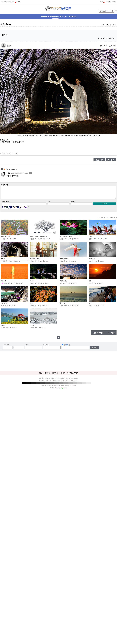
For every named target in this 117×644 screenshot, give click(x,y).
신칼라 (9, 45)
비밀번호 (73, 203)
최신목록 (112, 160)
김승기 (32, 285)
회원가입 (108, 2)
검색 (112, 11)
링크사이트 (103, 11)
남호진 (9, 173)
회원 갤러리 (113, 25)
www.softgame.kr (62, 390)
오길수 (3, 330)
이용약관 (62, 375)
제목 (64, 347)
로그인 (101, 2)
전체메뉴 (116, 11)
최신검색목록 (99, 160)
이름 (49, 203)
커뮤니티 (68, 16)
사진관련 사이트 (74, 17)
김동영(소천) (34, 307)
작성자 (27, 347)
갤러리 (56, 16)
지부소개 (49, 16)
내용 (68, 347)
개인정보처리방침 (73, 375)
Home (43, 16)
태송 (90, 285)
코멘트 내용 (5, 185)
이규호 (5, 285)
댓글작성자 (46, 347)
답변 (31, 173)
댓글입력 (104, 206)
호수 (61, 285)
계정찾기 (114, 2)
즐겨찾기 (19, 2)
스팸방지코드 (6, 203)
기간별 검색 (6, 347)
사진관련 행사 (62, 17)
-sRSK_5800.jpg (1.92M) (10, 153)
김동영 (62, 307)
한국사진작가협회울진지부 (7, 2)
